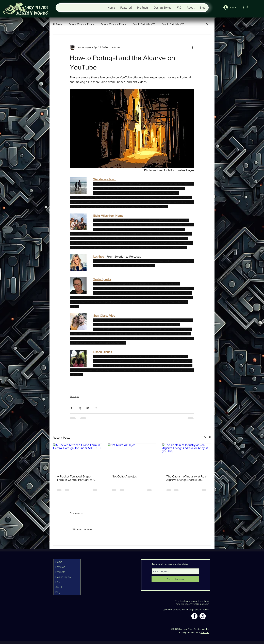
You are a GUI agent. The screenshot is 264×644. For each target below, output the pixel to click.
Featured (60, 567)
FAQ (58, 582)
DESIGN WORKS (32, 13)
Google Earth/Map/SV (144, 24)
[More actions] (192, 47)
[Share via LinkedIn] (88, 408)
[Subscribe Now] (175, 579)
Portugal (75, 396)
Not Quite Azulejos (124, 476)
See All (208, 437)
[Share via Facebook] (71, 408)
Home (59, 562)
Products (60, 572)
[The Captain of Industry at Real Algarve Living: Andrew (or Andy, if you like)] (187, 457)
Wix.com (205, 632)
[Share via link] (96, 408)
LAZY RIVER (36, 8)
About (59, 587)
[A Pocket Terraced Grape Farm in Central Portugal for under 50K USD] (77, 457)
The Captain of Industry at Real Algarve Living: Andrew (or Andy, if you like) (186, 478)
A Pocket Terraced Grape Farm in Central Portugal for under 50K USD (75, 478)
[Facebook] (194, 616)
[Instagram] (203, 616)
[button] (245, 7)
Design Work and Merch (81, 24)
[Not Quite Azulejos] (132, 457)
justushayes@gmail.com (196, 604)
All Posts (57, 24)
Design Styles (63, 577)
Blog (58, 592)
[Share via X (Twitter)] (80, 408)
